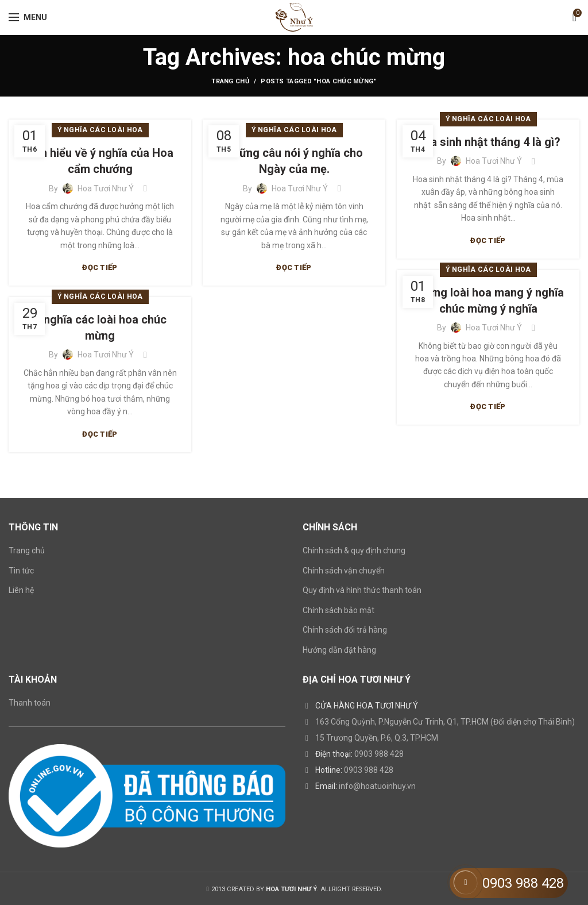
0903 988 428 (379, 754)
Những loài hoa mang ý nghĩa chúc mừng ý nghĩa (488, 301)
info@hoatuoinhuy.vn (377, 786)
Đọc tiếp (100, 267)
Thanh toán (30, 703)
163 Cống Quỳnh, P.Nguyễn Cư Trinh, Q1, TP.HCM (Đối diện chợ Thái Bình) (445, 722)
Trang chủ (230, 81)
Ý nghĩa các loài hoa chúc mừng (100, 328)
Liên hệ (21, 590)
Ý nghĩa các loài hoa (100, 130)
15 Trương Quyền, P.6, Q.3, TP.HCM (377, 738)
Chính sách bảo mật (339, 610)
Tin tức (21, 571)
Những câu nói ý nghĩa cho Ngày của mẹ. (294, 161)
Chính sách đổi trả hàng (345, 630)
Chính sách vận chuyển (344, 571)
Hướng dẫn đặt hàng (339, 650)
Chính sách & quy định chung (354, 550)
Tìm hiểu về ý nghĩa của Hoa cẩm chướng (100, 161)
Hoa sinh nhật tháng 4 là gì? (488, 142)
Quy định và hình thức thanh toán (362, 590)
